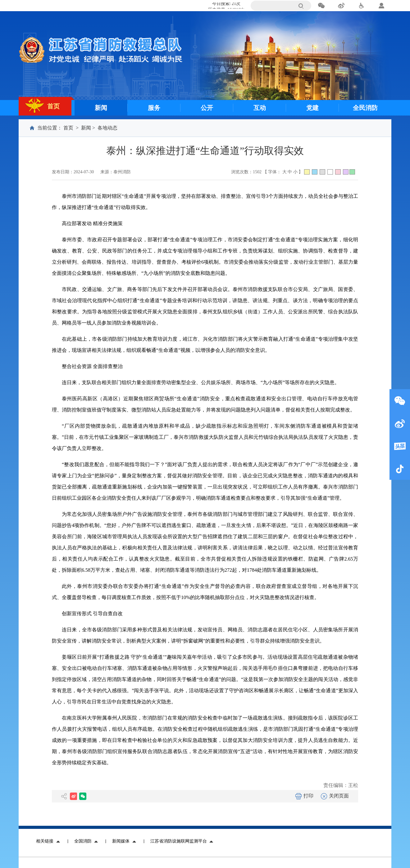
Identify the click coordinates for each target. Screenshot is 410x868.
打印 (304, 796)
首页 (68, 128)
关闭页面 (335, 796)
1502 (257, 172)
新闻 (86, 128)
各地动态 (107, 128)
